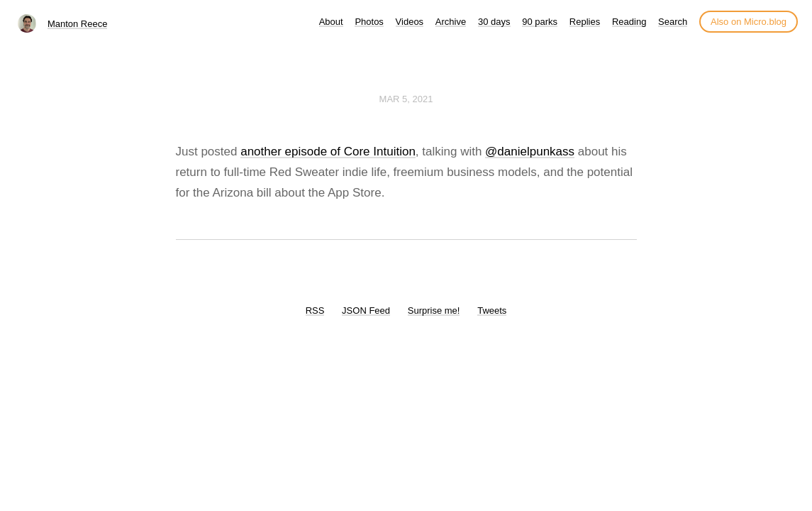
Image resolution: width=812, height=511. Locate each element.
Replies (585, 22)
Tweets (492, 311)
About (331, 22)
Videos (410, 22)
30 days (494, 22)
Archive (451, 22)
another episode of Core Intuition (328, 152)
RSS (315, 311)
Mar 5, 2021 (406, 99)
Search (673, 22)
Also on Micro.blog (749, 22)
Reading (629, 22)
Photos (369, 22)
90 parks (540, 22)
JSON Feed (366, 311)
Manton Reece (78, 24)
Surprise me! (434, 311)
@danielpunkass (530, 152)
